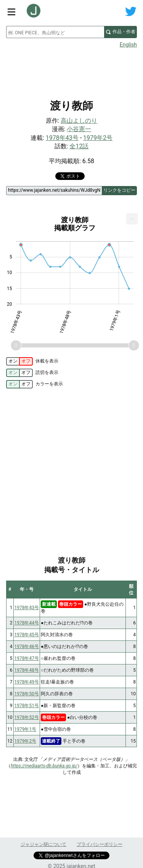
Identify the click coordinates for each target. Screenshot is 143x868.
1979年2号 (98, 138)
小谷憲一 (79, 129)
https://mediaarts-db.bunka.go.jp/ (44, 766)
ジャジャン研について (43, 844)
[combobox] (55, 32)
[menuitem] (132, 219)
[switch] (19, 361)
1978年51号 (27, 706)
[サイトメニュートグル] (11, 11)
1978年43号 (62, 138)
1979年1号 (26, 729)
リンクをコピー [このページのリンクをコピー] (119, 190)
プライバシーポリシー (100, 844)
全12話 (79, 146)
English (128, 45)
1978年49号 (27, 682)
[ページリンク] (54, 191)
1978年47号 (27, 658)
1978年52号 (27, 717)
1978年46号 (27, 647)
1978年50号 (27, 694)
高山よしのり (79, 121)
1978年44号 (27, 623)
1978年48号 (27, 670)
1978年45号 (27, 635)
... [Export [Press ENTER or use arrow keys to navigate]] (132, 217)
